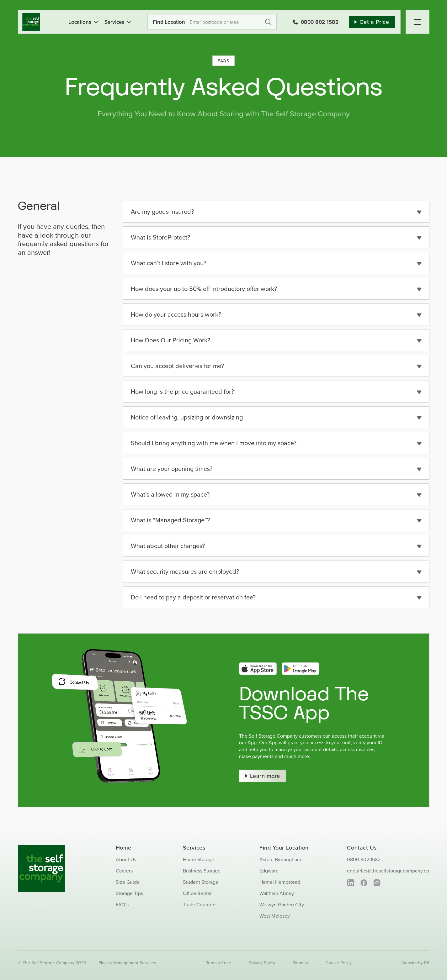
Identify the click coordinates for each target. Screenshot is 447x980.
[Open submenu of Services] (128, 22)
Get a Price (268, 22)
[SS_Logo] (31, 16)
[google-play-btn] (301, 665)
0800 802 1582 (364, 859)
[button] (276, 212)
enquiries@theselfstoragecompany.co (388, 871)
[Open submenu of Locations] (95, 22)
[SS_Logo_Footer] (41, 847)
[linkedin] (351, 883)
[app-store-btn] (258, 665)
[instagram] (377, 883)
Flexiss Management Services (127, 963)
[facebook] (364, 883)
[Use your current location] (206, 22)
